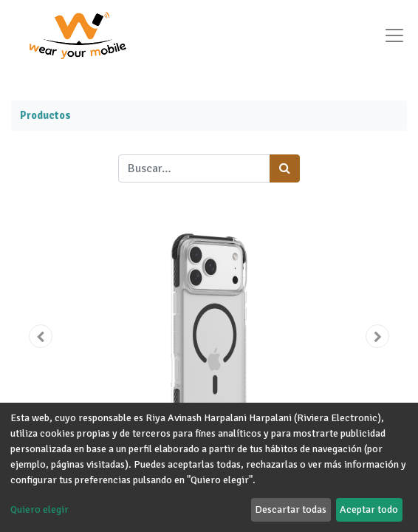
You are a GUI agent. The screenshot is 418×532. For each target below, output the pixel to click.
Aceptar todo (369, 509)
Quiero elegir (40, 509)
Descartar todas (291, 509)
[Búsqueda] (285, 168)
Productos (45, 115)
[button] (41, 336)
